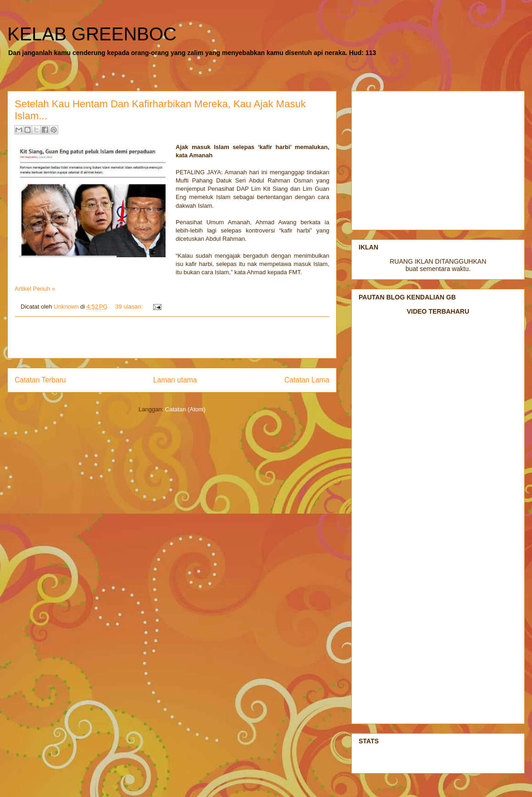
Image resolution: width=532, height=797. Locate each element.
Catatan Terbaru (40, 380)
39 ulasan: (130, 307)
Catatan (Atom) (185, 409)
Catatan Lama (307, 380)
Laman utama (175, 380)
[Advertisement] (172, 338)
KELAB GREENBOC (92, 34)
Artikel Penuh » (35, 289)
